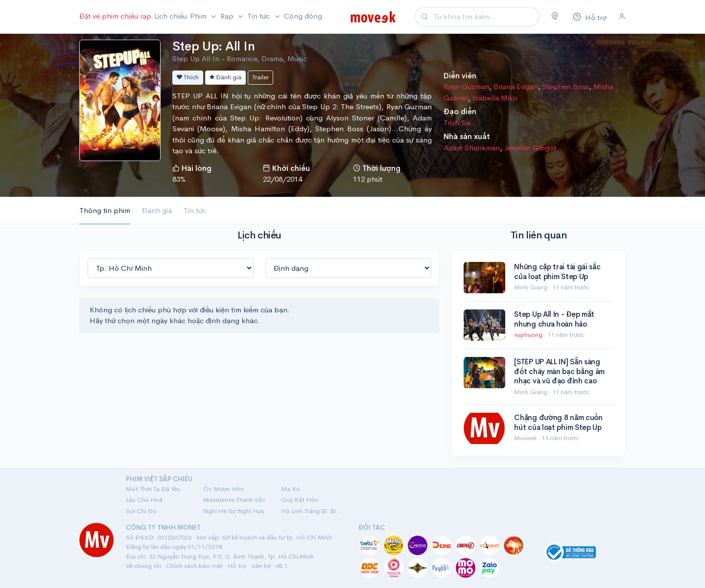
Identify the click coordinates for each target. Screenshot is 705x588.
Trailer (260, 77)
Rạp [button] (228, 16)
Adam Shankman (472, 148)
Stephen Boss (566, 86)
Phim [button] (199, 16)
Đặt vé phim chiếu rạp (115, 16)
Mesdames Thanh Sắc (234, 500)
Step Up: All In (213, 46)
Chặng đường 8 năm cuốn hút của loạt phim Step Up (558, 422)
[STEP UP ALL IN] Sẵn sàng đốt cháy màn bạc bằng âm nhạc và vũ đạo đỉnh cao (559, 371)
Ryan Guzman (466, 86)
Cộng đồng (303, 16)
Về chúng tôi (143, 566)
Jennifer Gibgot (530, 148)
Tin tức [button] (259, 16)
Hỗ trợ (237, 566)
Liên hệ (261, 566)
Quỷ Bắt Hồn (300, 500)
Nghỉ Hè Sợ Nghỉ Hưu (234, 511)
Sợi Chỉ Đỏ (141, 511)
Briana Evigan (516, 86)
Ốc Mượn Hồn (223, 489)
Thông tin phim (105, 210)
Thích (188, 77)
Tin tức (195, 210)
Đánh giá (225, 77)
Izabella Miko (495, 98)
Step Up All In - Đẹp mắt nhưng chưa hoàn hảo (554, 319)
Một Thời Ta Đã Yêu (153, 489)
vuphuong (529, 335)
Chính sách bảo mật (194, 566)
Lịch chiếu (171, 16)
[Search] (485, 17)
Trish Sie (457, 123)
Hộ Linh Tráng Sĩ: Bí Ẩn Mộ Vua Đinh (314, 511)
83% (179, 179)
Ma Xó (291, 489)
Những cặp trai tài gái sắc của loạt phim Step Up (557, 271)
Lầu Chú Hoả (144, 500)
